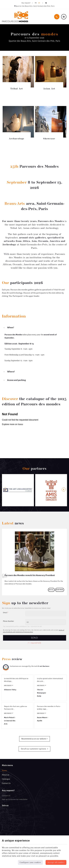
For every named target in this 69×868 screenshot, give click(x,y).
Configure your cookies (30, 862)
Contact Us (6, 783)
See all (51, 590)
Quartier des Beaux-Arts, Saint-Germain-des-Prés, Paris (34, 6)
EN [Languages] (39, 3)
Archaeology (17, 139)
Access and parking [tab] (16, 380)
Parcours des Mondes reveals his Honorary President (30, 575)
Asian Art (49, 89)
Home (4, 771)
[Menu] (64, 17)
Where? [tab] (11, 372)
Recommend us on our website (34, 739)
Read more (60, 590)
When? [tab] (11, 328)
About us (6, 775)
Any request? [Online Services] (26, 3)
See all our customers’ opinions (34, 749)
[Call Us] (57, 17)
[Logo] (15, 17)
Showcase (49, 139)
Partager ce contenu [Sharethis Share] (46, 3)
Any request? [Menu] (8, 791)
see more (8, 685)
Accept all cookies (56, 862)
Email (6, 613)
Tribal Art (17, 89)
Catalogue (6, 779)
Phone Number (9, 621)
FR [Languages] (36, 3)
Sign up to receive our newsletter (15, 799)
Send (34, 638)
